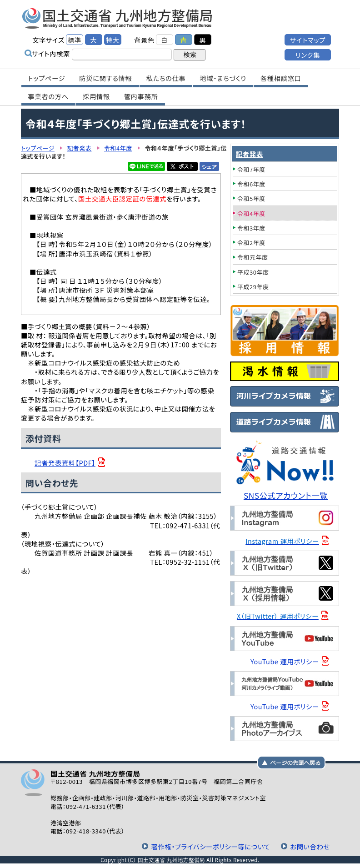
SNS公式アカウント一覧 (286, 495)
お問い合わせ (310, 846)
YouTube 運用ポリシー (285, 661)
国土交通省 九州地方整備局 (117, 18)
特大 (113, 40)
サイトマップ (308, 40)
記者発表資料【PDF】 (65, 463)
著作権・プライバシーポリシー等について (210, 846)
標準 (75, 40)
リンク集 (308, 55)
